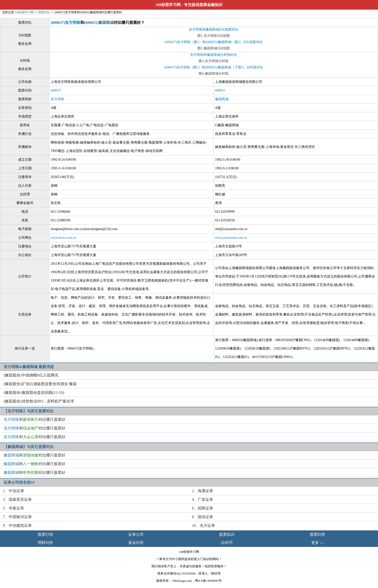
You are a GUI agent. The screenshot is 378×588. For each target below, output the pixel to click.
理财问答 (45, 543)
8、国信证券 (202, 517)
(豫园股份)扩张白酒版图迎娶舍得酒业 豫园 (40, 384)
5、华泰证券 (13, 508)
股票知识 (227, 534)
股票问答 (317, 534)
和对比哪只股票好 (34, 420)
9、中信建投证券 (17, 525)
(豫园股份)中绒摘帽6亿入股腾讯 (31, 375)
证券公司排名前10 (19, 482)
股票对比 (44, 12)
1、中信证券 (13, 491)
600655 (220, 90)
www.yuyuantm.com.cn (231, 238)
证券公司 (136, 534)
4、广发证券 (202, 499)
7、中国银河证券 (17, 517)
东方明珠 (57, 99)
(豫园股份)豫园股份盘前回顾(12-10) (34, 393)
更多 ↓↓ (317, 543)
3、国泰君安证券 (17, 499)
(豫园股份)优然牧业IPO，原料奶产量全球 (39, 401)
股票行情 (45, 534)
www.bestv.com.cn (63, 238)
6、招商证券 (202, 508)
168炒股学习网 (168, 5)
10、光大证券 (203, 525)
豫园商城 (222, 99)
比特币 (227, 543)
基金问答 (136, 543)
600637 (56, 90)
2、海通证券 (202, 491)
